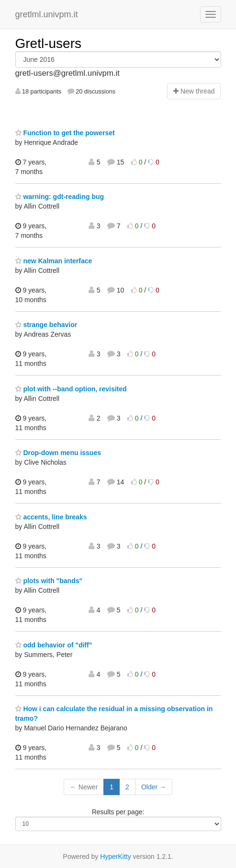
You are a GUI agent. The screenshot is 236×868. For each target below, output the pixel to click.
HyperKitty (116, 856)
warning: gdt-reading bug (60, 197)
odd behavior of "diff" (54, 645)
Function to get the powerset (65, 133)
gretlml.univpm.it (47, 14)
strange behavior (46, 325)
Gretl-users (48, 43)
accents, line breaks (51, 517)
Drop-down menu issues (58, 453)
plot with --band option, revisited (71, 389)
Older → (154, 787)
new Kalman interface (54, 261)
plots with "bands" (49, 581)
